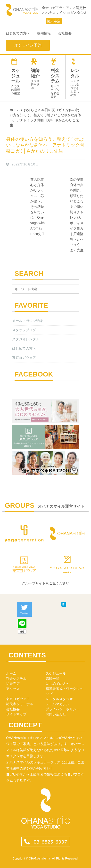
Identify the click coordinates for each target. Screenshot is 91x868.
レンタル (75, 78)
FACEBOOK (34, 374)
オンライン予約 (28, 45)
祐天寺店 (54, 21)
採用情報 (44, 33)
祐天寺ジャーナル (20, 704)
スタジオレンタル (26, 339)
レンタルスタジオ (59, 699)
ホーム (11, 673)
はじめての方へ (18, 33)
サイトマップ (16, 714)
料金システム (56, 78)
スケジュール (16, 77)
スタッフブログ (24, 330)
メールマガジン (58, 704)
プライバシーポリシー (63, 709)
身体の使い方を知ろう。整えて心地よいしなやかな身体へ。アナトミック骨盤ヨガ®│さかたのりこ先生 (45, 145)
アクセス (13, 689)
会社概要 (65, 33)
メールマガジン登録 (27, 321)
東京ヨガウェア (24, 358)
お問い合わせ (56, 714)
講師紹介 (36, 74)
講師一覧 (52, 679)
